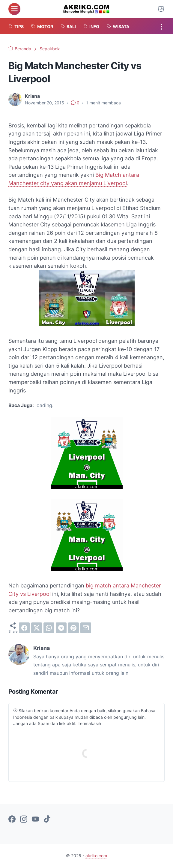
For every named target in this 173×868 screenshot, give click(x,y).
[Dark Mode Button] (161, 9)
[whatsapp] (49, 628)
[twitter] (37, 628)
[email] (86, 628)
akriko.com (96, 856)
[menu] (14, 9)
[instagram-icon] (24, 820)
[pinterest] (73, 628)
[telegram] (61, 628)
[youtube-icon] (35, 820)
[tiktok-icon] (47, 820)
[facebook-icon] (12, 820)
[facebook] (24, 628)
